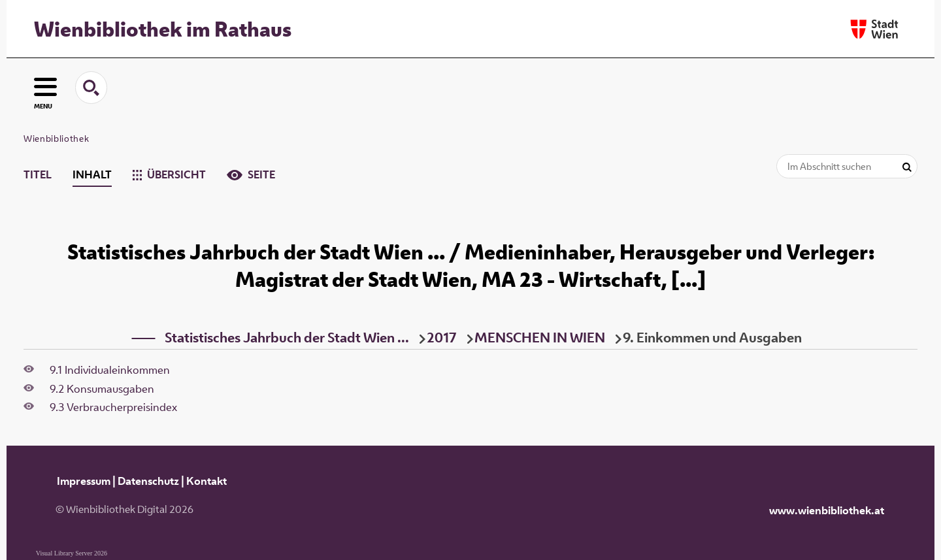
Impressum (84, 481)
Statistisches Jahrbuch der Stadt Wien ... (287, 337)
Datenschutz (148, 481)
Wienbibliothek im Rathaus (163, 29)
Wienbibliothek (56, 139)
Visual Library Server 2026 (72, 553)
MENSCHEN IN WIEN (540, 337)
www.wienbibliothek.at (827, 510)
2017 (442, 337)
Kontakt (206, 481)
